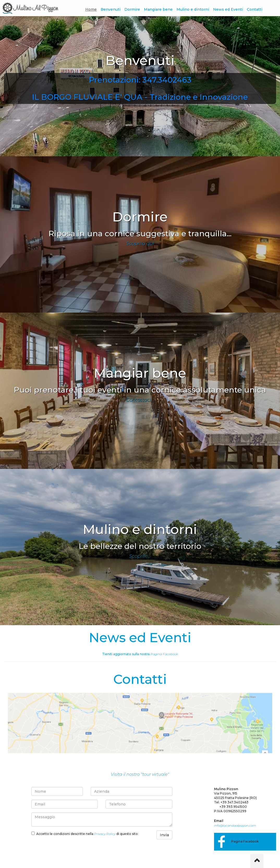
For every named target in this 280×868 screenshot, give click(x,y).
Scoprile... (140, 556)
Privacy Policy (105, 834)
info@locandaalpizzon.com (235, 825)
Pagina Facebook (164, 654)
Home (91, 9)
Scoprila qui (140, 244)
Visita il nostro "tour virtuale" (140, 774)
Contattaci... (140, 400)
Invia (164, 835)
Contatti (255, 9)
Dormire (132, 9)
